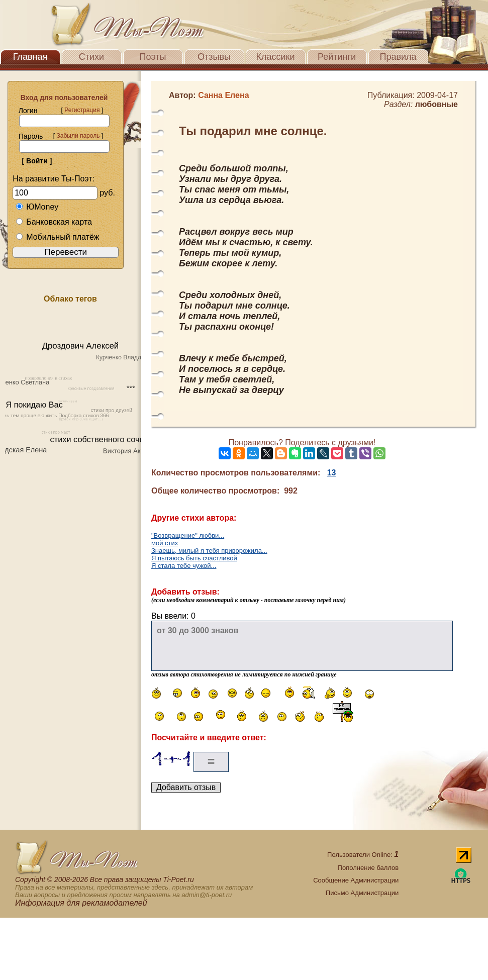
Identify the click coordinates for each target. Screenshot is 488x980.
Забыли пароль (78, 136)
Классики (276, 57)
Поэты (153, 57)
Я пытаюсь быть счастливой (194, 558)
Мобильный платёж (57, 237)
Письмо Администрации (362, 893)
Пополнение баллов (368, 868)
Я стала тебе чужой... (184, 566)
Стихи (91, 57)
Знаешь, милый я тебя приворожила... (209, 551)
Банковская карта (54, 222)
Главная (30, 57)
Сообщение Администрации (356, 880)
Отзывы (214, 57)
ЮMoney (37, 207)
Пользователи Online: (363, 855)
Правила (398, 57)
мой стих (165, 543)
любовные (436, 104)
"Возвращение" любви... (188, 535)
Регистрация (82, 110)
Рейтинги (337, 57)
